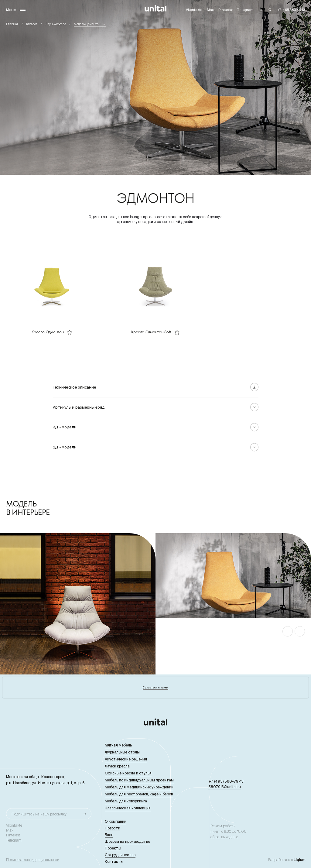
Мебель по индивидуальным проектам (139, 780)
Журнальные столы (122, 752)
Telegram (14, 840)
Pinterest (13, 835)
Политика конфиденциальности (33, 860)
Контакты (114, 861)
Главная (12, 24)
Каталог (32, 24)
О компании (116, 821)
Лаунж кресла (117, 766)
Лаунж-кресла (56, 24)
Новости (113, 828)
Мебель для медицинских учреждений (139, 787)
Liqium (300, 860)
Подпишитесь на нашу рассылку (39, 814)
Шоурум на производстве (127, 841)
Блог (109, 835)
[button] (288, 631)
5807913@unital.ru (225, 787)
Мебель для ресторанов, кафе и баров (139, 794)
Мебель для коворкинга (126, 801)
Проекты (113, 848)
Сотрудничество (120, 855)
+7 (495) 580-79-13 (226, 781)
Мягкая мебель (118, 745)
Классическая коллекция (128, 808)
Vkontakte (14, 825)
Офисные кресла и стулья (128, 773)
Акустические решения (126, 759)
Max (10, 830)
